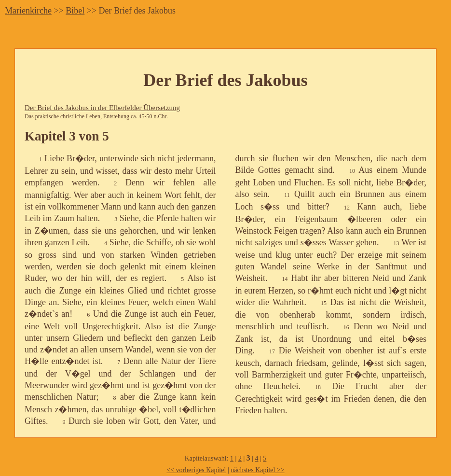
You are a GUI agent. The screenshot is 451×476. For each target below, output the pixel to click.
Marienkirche (28, 11)
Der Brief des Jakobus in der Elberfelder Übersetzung (102, 108)
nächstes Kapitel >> (257, 470)
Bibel (75, 11)
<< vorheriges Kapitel (196, 470)
